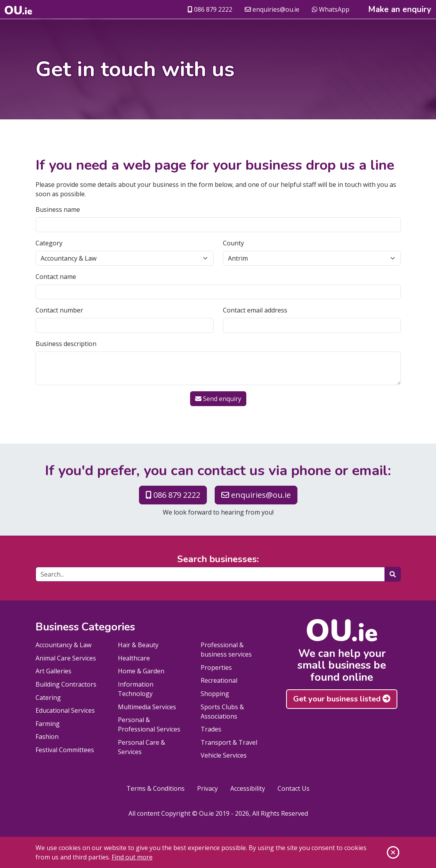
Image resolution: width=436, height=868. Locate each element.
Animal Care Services (66, 658)
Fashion (47, 737)
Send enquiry (218, 399)
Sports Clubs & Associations (222, 712)
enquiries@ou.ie (272, 9)
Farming (48, 724)
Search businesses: (218, 559)
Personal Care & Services (141, 747)
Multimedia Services (147, 707)
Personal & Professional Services (149, 724)
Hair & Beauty (138, 645)
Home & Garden (141, 671)
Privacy (207, 788)
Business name (58, 209)
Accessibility (248, 788)
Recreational (219, 680)
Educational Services (65, 710)
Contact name (56, 277)
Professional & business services (226, 650)
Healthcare (134, 658)
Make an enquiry (400, 10)
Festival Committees (65, 750)
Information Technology (136, 689)
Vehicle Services (224, 755)
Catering (48, 698)
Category (49, 243)
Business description (66, 344)
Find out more (132, 857)
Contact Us (294, 788)
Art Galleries (53, 671)
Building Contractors (66, 684)
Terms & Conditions (156, 788)
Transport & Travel (229, 742)
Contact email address (255, 310)
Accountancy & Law (63, 645)
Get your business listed (342, 699)
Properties (216, 667)
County (233, 243)
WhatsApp (331, 9)
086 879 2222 (210, 9)
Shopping (215, 694)
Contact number (59, 310)
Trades (211, 729)
